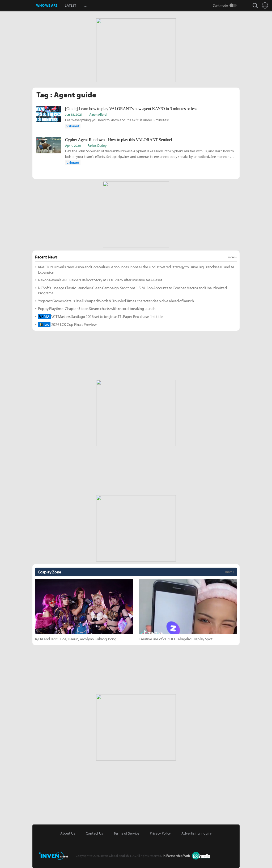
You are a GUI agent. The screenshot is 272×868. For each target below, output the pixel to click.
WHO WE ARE (47, 5)
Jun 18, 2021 (74, 114)
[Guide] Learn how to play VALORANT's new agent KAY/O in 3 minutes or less (131, 109)
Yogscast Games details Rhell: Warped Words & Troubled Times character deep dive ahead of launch (116, 301)
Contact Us (94, 833)
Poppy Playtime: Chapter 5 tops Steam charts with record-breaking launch (97, 308)
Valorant (73, 126)
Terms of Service (126, 833)
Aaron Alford (98, 114)
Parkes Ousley (97, 145)
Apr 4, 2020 (73, 145)
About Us (68, 833)
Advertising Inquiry (197, 833)
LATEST (71, 5)
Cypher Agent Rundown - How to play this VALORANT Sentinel (119, 140)
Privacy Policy (160, 833)
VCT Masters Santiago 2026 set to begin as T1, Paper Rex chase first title (100, 317)
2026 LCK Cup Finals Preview (67, 325)
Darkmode (220, 5)
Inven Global (18, 5)
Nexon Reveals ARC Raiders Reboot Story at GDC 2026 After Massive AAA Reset (100, 280)
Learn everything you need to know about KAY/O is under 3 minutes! (117, 120)
